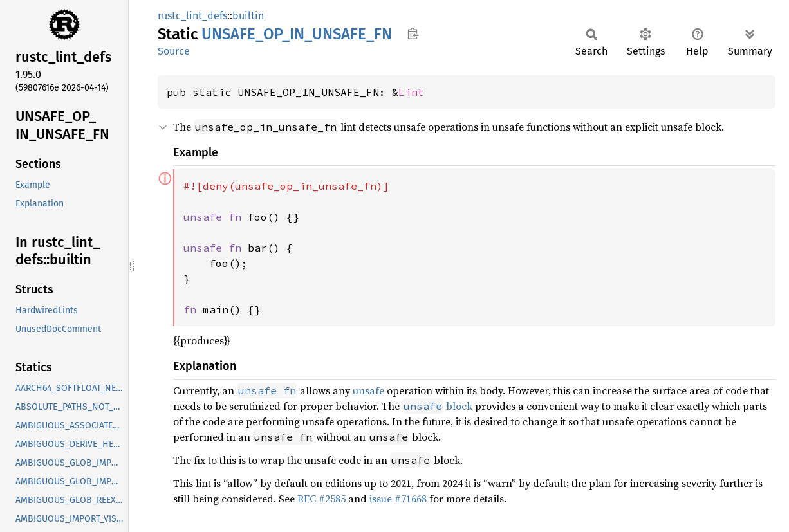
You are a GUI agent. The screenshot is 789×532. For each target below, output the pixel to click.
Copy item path (413, 33)
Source (174, 51)
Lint (411, 92)
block (437, 406)
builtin (248, 16)
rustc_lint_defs (192, 16)
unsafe (368, 390)
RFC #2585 (321, 499)
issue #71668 (398, 499)
